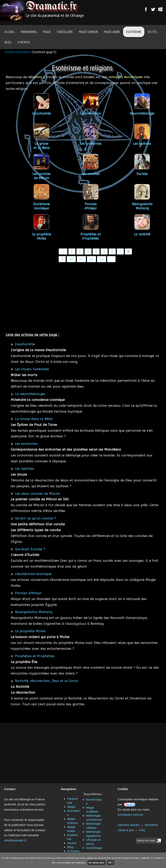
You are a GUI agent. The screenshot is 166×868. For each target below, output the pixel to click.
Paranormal (29, 32)
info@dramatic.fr (15, 840)
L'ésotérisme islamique (33, 574)
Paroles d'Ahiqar (28, 593)
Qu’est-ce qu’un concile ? (35, 518)
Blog (8, 42)
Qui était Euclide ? (30, 549)
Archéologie (94, 848)
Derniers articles (129, 825)
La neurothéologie (30, 394)
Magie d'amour (88, 32)
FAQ (142, 830)
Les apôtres (25, 469)
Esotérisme (134, 32)
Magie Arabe (112, 32)
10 (71, 259)
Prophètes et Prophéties (35, 656)
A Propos (24, 42)
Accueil (10, 32)
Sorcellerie (65, 32)
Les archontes (26, 444)
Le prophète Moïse (30, 631)
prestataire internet (130, 815)
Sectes (152, 32)
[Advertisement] (83, 298)
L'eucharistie (25, 344)
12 (91, 259)
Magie (47, 32)
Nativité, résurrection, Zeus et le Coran (46, 681)
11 (81, 259)
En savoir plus (96, 863)
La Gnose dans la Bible (34, 419)
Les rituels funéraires (32, 369)
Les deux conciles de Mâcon (38, 493)
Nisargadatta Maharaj (34, 612)
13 (101, 259)
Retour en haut (146, 841)
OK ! (111, 863)
